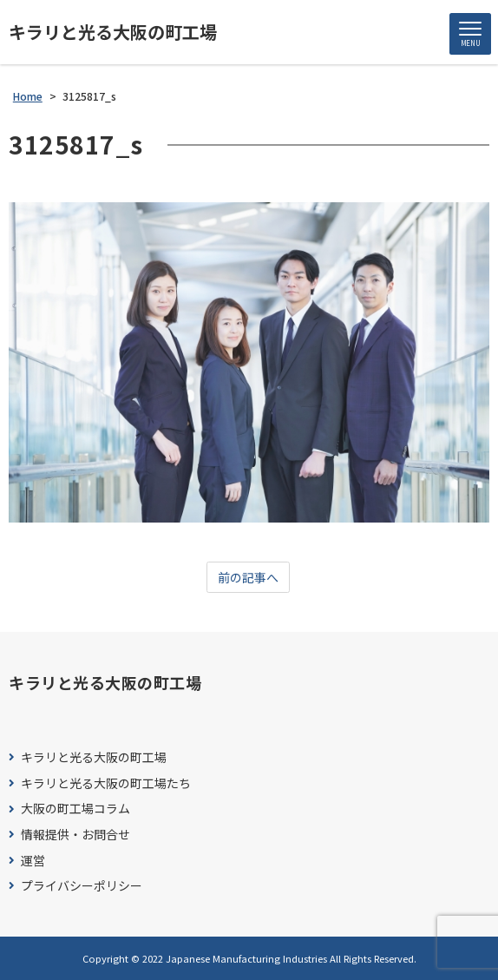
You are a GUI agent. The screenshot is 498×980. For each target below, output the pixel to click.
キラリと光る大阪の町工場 (113, 32)
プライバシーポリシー (82, 886)
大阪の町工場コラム (75, 809)
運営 (33, 861)
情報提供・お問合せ (75, 835)
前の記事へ (248, 577)
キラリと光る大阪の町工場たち (106, 783)
